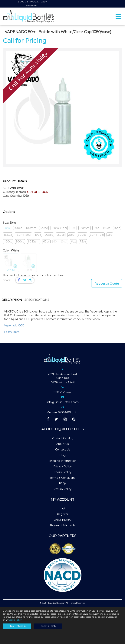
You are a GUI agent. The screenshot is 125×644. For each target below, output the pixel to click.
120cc (44, 229)
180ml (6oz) (23, 235)
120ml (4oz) (59, 229)
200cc (49, 235)
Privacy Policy (62, 467)
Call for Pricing (25, 41)
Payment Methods (62, 526)
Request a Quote (107, 284)
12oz (96, 229)
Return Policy (62, 490)
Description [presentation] (12, 301)
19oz (38, 235)
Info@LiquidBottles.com (62, 403)
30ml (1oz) (97, 235)
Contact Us (63, 450)
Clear (29, 264)
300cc (82, 235)
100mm (31, 229)
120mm (84, 229)
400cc (8, 242)
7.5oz (83, 242)
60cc (46, 242)
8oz (73, 229)
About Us (62, 445)
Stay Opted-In (17, 626)
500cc (20, 242)
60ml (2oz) (60, 242)
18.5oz (8, 235)
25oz (71, 235)
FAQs (63, 484)
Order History (63, 521)
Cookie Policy (63, 473)
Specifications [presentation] (37, 301)
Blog (62, 456)
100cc (18, 229)
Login (63, 509)
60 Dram (34, 242)
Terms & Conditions (62, 479)
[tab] (12, 301)
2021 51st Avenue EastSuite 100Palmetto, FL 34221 (62, 379)
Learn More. (12, 332)
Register (63, 515)
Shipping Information (63, 462)
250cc (61, 235)
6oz (73, 242)
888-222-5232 (62, 392)
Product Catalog (62, 439)
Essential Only (48, 626)
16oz (117, 229)
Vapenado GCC (14, 326)
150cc (107, 229)
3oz (110, 235)
